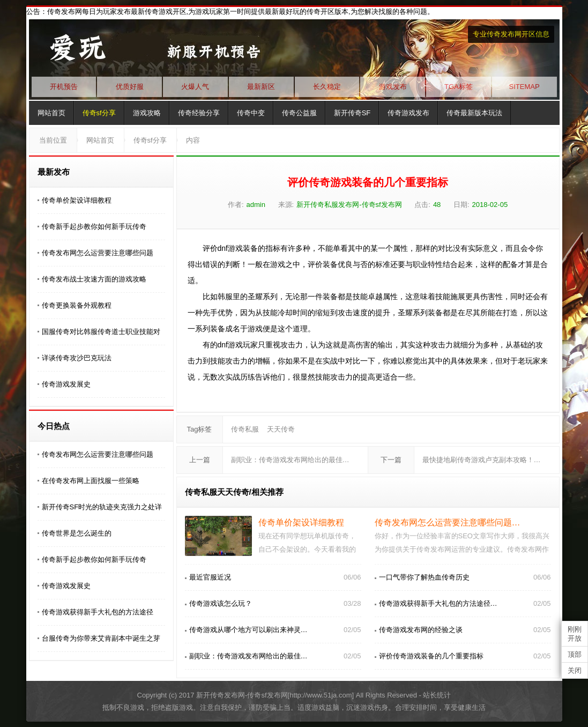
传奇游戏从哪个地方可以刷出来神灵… (248, 630)
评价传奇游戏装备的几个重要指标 (431, 656)
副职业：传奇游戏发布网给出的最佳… (290, 460)
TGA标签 (459, 87)
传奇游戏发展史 (66, 384)
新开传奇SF (352, 113)
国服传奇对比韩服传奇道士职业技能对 (101, 332)
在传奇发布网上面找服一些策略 (91, 481)
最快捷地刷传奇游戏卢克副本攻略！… (482, 460)
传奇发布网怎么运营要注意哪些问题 (98, 253)
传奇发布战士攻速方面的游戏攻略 (94, 279)
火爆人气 (195, 87)
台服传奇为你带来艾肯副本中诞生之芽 (101, 638)
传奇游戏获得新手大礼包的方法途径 (98, 612)
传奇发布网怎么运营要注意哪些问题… (448, 522)
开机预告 (64, 87)
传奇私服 (245, 429)
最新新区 (261, 87)
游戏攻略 (147, 113)
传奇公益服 (299, 113)
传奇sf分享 (99, 113)
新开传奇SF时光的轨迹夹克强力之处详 (102, 507)
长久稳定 (327, 87)
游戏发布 (393, 87)
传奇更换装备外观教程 (77, 305)
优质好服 (130, 87)
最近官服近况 (210, 577)
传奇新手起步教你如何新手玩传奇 (94, 227)
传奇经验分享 (199, 113)
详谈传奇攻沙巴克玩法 (77, 358)
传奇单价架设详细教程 (77, 200)
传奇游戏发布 (408, 113)
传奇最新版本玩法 (474, 113)
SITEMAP (524, 87)
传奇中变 (251, 113)
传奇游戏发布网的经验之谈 (421, 630)
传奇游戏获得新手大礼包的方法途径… (438, 603)
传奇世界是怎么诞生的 (77, 533)
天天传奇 (281, 429)
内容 (193, 140)
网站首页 (51, 113)
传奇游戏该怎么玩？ (221, 603)
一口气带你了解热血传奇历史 (424, 577)
